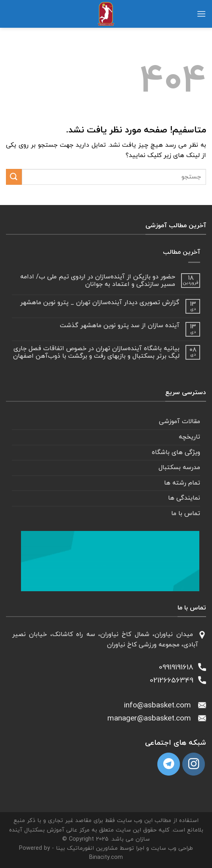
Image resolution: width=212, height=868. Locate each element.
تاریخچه (189, 437)
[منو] (201, 14)
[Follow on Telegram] (169, 764)
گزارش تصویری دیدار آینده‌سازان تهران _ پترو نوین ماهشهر (100, 303)
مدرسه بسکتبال (179, 468)
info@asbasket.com (161, 706)
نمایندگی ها (184, 498)
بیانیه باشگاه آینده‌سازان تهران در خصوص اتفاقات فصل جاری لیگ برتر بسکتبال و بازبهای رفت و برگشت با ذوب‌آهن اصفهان (96, 353)
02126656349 (174, 681)
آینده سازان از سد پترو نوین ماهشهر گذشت (120, 326)
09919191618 (179, 668)
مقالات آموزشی (180, 422)
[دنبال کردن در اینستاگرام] (194, 764)
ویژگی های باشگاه (176, 452)
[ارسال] (14, 177)
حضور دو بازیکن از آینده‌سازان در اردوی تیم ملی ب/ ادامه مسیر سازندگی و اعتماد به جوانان (98, 281)
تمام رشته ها (182, 483)
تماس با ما (186, 514)
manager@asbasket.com (153, 719)
